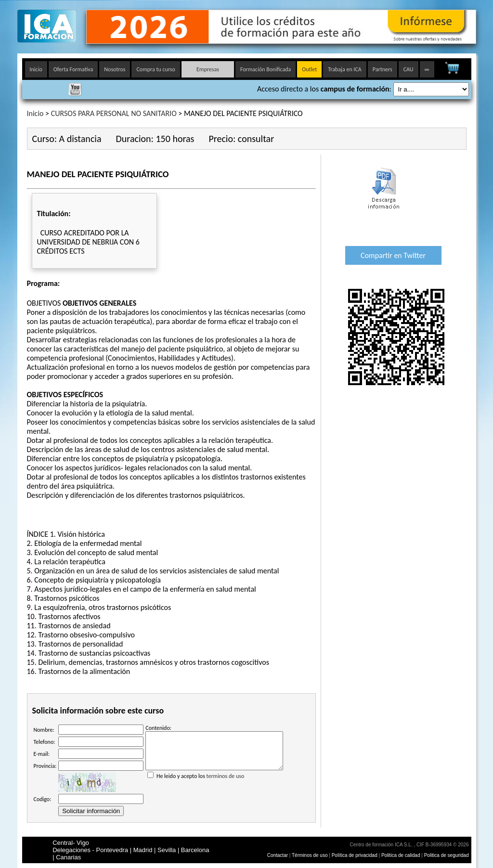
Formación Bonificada (266, 69)
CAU (409, 69)
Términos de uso (310, 855)
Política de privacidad (355, 855)
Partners (383, 69)
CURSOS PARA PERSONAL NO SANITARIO (114, 113)
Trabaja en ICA (345, 69)
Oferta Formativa (73, 69)
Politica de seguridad (447, 855)
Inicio (36, 69)
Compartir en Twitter (393, 255)
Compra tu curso (156, 69)
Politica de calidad (401, 855)
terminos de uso (226, 783)
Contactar (278, 855)
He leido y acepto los (214, 779)
